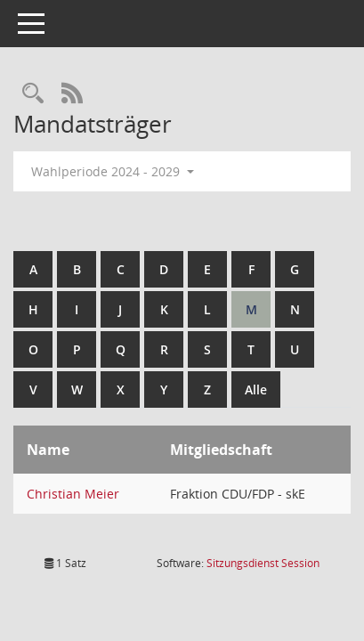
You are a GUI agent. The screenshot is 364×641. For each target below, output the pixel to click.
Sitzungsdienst (263, 563)
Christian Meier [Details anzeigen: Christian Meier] (73, 494)
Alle (256, 389)
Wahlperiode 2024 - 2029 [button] (113, 171)
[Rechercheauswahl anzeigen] (33, 94)
